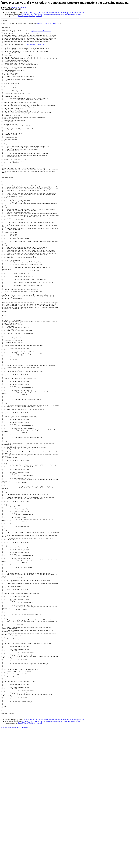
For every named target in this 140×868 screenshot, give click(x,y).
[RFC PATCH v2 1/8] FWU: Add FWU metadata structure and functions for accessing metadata (54, 12)
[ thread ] (26, 16)
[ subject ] (32, 16)
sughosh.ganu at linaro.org (19, 7)
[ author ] (39, 16)
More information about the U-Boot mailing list (16, 866)
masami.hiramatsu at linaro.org (49, 24)
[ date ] (21, 16)
